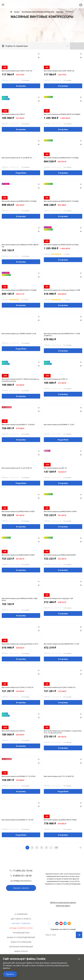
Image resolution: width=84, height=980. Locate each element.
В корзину (21, 86)
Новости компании (21, 942)
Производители (21, 933)
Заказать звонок (21, 888)
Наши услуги (21, 951)
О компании (21, 914)
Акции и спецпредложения (21, 937)
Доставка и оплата (21, 919)
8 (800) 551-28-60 (22, 876)
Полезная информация (21, 947)
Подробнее (21, 173)
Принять (10, 974)
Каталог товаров (21, 923)
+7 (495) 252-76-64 (22, 871)
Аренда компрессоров (21, 928)
